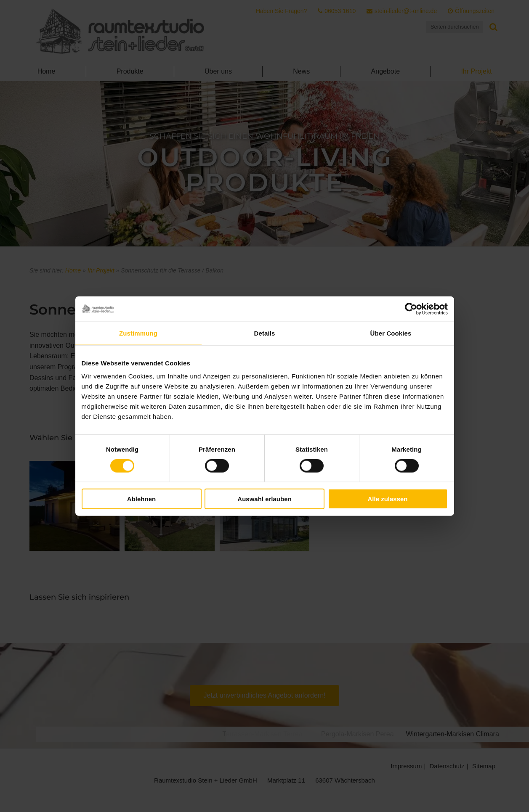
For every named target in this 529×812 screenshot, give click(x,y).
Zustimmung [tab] (138, 333)
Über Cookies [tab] (391, 333)
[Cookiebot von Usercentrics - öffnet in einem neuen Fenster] (411, 309)
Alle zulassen (387, 499)
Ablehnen (141, 499)
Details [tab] (265, 333)
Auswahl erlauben (264, 499)
